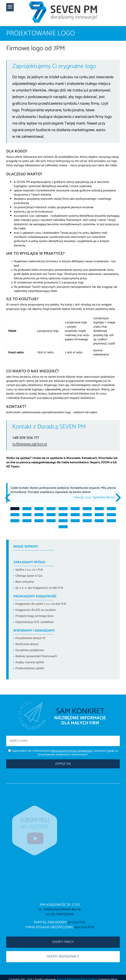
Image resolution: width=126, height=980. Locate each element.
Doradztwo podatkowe (30, 650)
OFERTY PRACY (63, 942)
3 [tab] (39, 509)
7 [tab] (87, 509)
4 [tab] (51, 509)
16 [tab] (87, 515)
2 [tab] (27, 509)
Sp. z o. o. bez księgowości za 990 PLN (39, 588)
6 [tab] (75, 509)
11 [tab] (27, 515)
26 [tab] (99, 521)
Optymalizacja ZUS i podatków (35, 622)
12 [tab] (39, 515)
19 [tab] (15, 521)
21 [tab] (39, 521)
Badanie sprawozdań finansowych (36, 656)
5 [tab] (63, 509)
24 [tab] (75, 521)
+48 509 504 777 (26, 438)
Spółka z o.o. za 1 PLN (29, 570)
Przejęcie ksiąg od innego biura (34, 616)
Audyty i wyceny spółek (30, 662)
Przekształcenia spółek (30, 668)
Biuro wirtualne (25, 582)
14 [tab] (63, 515)
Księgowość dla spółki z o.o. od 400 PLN (41, 604)
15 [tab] (75, 515)
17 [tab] (99, 515)
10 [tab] (15, 515)
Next (117, 498)
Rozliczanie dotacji (27, 644)
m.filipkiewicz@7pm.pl (30, 444)
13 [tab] (51, 515)
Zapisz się (63, 764)
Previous (9, 498)
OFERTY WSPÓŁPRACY (63, 957)
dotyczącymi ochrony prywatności (72, 751)
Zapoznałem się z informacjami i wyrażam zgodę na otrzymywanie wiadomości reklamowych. (65, 753)
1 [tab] (15, 509)
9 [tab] (111, 509)
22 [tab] (51, 521)
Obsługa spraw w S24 (29, 576)
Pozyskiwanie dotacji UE (30, 638)
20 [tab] (27, 521)
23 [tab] (63, 521)
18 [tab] (111, 515)
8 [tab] (99, 509)
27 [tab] (111, 521)
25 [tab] (87, 521)
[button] (10, 7)
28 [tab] (63, 527)
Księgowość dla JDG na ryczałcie (36, 610)
